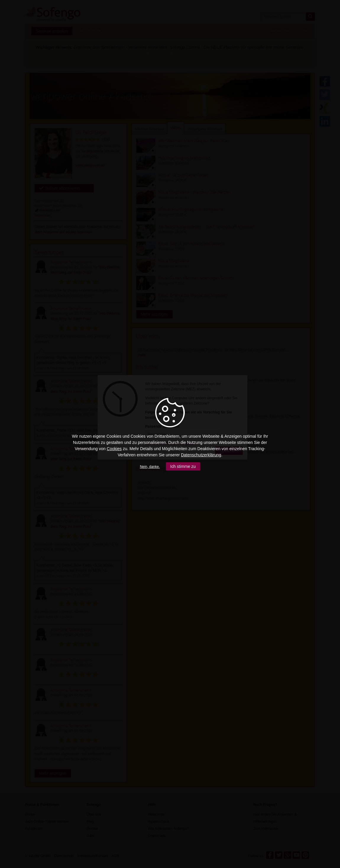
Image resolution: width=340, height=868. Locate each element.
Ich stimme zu (183, 466)
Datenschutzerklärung (201, 455)
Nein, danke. (150, 467)
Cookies (114, 449)
